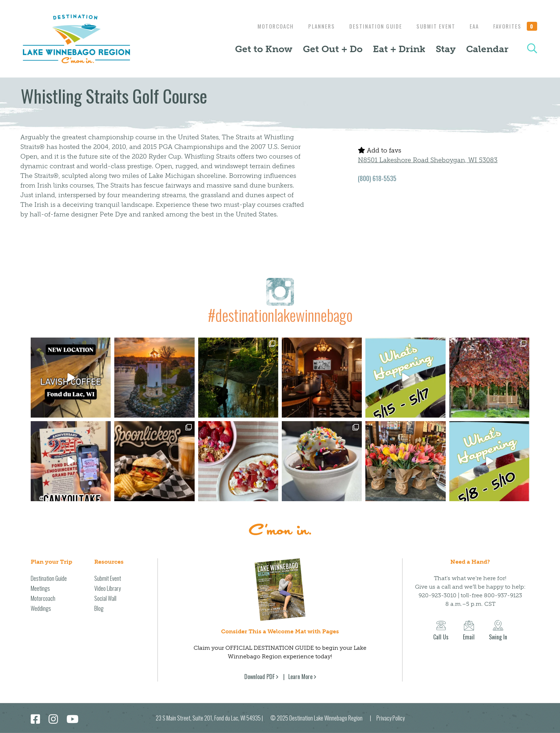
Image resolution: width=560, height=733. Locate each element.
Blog (99, 608)
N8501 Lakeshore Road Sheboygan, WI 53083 (428, 160)
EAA (472, 26)
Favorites (515, 26)
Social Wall (105, 598)
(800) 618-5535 (377, 178)
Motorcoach (267, 26)
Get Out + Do (333, 49)
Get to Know (264, 49)
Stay (446, 49)
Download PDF (259, 677)
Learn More (300, 677)
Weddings (41, 608)
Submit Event (432, 26)
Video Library (107, 588)
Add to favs (379, 150)
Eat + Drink (399, 49)
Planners (314, 26)
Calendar (487, 49)
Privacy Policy (391, 718)
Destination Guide (370, 26)
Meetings (40, 588)
